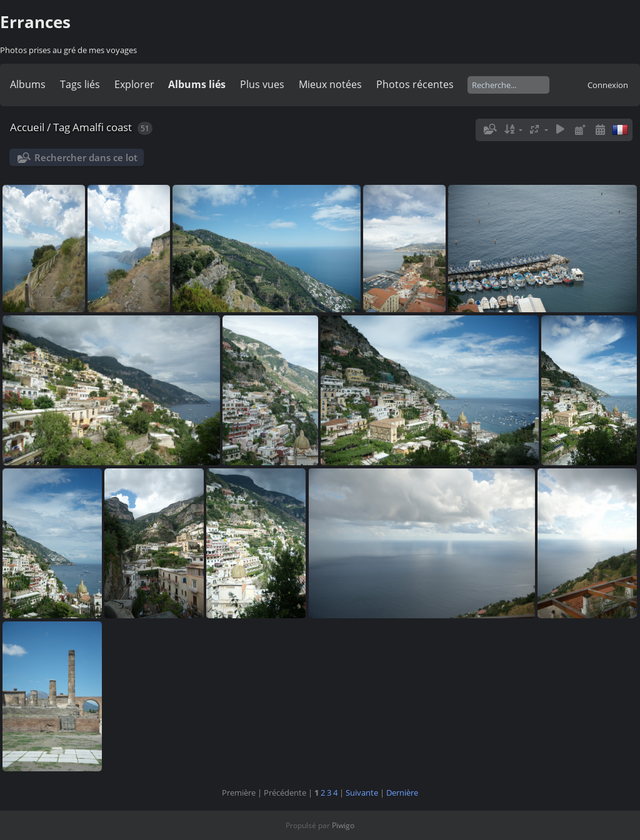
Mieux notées (330, 84)
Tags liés (80, 84)
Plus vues (262, 84)
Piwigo (343, 825)
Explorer (134, 84)
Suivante (362, 793)
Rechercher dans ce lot (86, 157)
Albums (28, 84)
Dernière (402, 793)
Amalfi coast (102, 127)
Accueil (27, 127)
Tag (62, 127)
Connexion (608, 85)
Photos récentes (415, 84)
